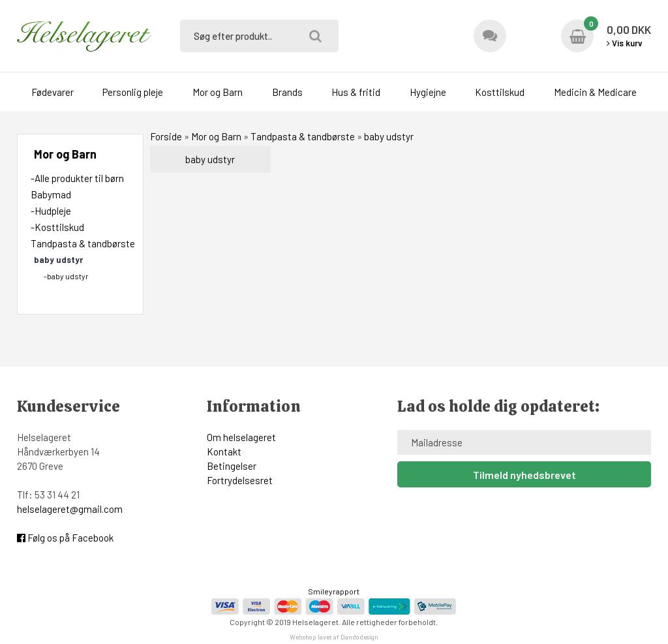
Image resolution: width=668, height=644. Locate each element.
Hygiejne (428, 92)
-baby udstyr (66, 276)
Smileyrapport (334, 591)
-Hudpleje (51, 211)
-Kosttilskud (57, 227)
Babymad (51, 194)
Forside (166, 136)
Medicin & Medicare (595, 92)
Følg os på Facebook (65, 538)
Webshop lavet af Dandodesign (334, 637)
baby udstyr (210, 159)
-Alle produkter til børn (77, 178)
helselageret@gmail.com (70, 509)
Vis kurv (625, 43)
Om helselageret (241, 437)
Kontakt (224, 452)
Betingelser (232, 466)
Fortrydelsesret (240, 480)
